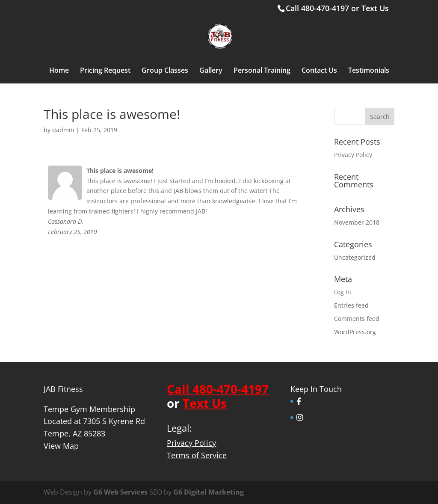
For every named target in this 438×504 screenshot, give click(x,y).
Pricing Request (105, 71)
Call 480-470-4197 (317, 8)
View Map (61, 446)
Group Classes (165, 71)
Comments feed (357, 319)
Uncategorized (355, 257)
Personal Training (262, 71)
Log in (343, 292)
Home (59, 71)
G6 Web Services (120, 492)
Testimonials (369, 71)
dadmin (63, 130)
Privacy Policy (353, 155)
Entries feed (351, 305)
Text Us (375, 8)
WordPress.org (355, 332)
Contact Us (319, 71)
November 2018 (357, 222)
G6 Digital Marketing (209, 492)
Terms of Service (197, 455)
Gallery (211, 71)
